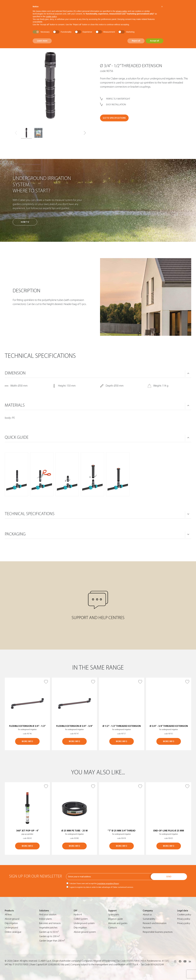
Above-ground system (85, 932)
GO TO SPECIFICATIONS (114, 118)
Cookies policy (184, 915)
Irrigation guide (115, 919)
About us (147, 915)
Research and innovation (155, 923)
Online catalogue (13, 932)
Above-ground (12, 919)
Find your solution (48, 915)
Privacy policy (184, 919)
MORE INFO (27, 741)
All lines (8, 915)
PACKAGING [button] (15, 534)
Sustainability (149, 919)
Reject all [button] (136, 41)
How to (25, 222)
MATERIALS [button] (15, 405)
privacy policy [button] (122, 11)
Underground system (84, 923)
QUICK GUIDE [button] (17, 437)
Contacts (113, 928)
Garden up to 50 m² (49, 932)
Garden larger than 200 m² (52, 941)
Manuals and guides (118, 923)
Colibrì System (81, 919)
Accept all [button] (154, 41)
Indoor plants (46, 919)
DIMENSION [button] (15, 373)
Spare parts (114, 915)
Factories (147, 928)
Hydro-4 (78, 915)
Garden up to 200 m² (50, 936)
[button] (85, 133)
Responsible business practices (158, 932)
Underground (11, 928)
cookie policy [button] (51, 16)
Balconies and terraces (50, 923)
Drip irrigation (11, 923)
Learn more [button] (42, 41)
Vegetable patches (48, 928)
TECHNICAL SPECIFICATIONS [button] (30, 514)
